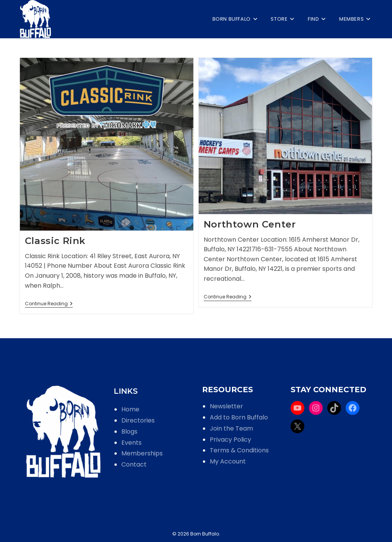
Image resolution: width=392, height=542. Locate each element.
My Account (228, 461)
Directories (138, 420)
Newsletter (226, 406)
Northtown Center (250, 224)
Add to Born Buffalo (239, 417)
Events (131, 443)
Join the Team (231, 428)
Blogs (129, 431)
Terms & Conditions (239, 450)
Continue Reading (49, 304)
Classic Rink (55, 241)
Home (130, 409)
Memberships (142, 453)
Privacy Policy (230, 440)
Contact (134, 464)
